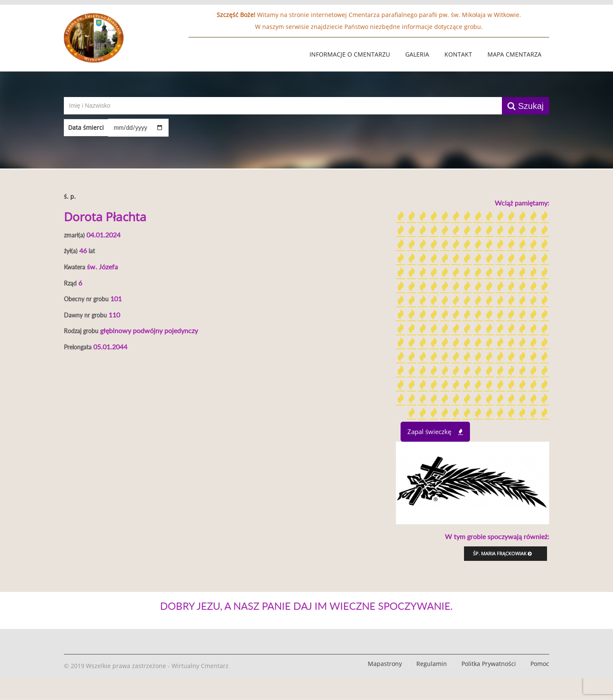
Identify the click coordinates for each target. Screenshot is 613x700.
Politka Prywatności (489, 664)
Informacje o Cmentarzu (350, 54)
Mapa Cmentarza (514, 54)
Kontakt (458, 54)
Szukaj (526, 106)
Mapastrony (385, 664)
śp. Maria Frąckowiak (502, 553)
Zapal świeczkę (435, 431)
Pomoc (540, 664)
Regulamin (432, 664)
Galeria (417, 54)
